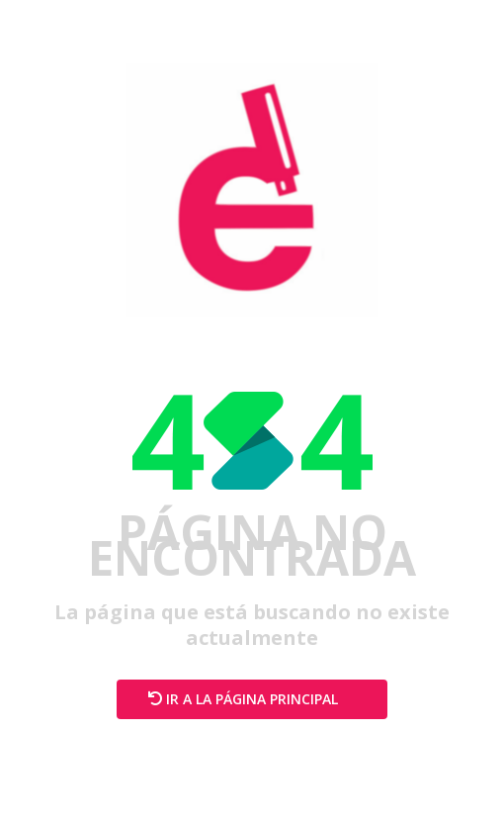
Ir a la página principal (252, 699)
